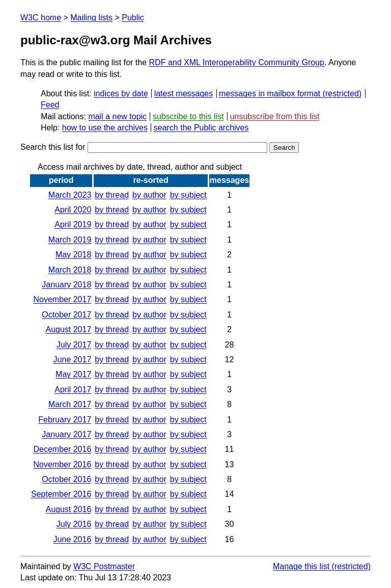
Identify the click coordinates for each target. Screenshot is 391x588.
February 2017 (65, 420)
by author (149, 195)
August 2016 (68, 509)
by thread (112, 195)
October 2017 (66, 315)
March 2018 (70, 270)
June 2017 (73, 359)
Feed (50, 105)
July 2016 (74, 524)
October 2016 (66, 479)
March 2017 (70, 404)
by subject (188, 195)
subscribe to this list (188, 116)
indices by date (121, 93)
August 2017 (68, 329)
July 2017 (74, 345)
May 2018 (73, 255)
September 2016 (61, 494)
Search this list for (144, 147)
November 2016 (62, 464)
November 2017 (62, 299)
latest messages (184, 93)
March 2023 (70, 195)
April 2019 (73, 224)
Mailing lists (91, 18)
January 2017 (66, 434)
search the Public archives (201, 128)
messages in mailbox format (270, 93)
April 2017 (73, 390)
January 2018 (66, 285)
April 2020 (73, 210)
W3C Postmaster (104, 566)
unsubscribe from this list (274, 116)
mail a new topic (117, 116)
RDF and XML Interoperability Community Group (237, 62)
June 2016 (73, 539)
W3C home (41, 18)
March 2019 (70, 240)
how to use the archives (105, 128)
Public (133, 18)
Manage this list (301, 566)
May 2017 (73, 374)
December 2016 (62, 449)
